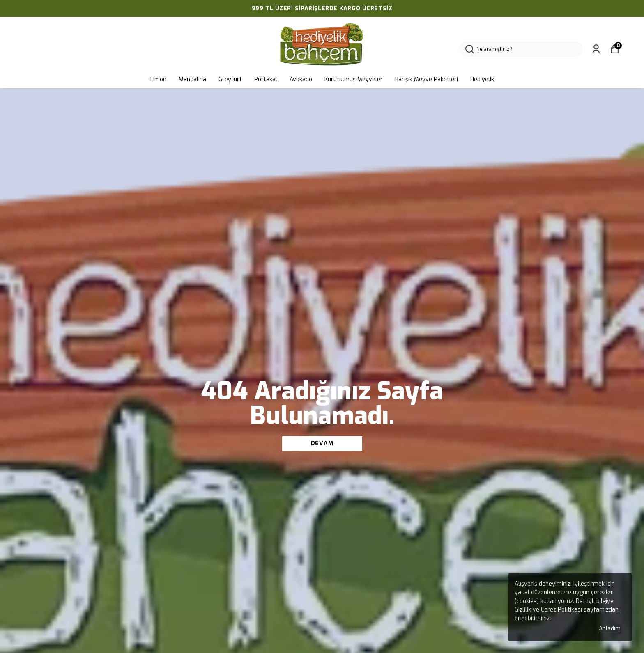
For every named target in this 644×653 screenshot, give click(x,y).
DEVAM (322, 443)
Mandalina (192, 79)
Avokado (301, 79)
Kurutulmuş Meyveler (354, 79)
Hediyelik (482, 79)
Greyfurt (230, 79)
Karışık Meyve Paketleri (427, 79)
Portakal (266, 79)
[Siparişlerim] (596, 49)
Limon (158, 79)
